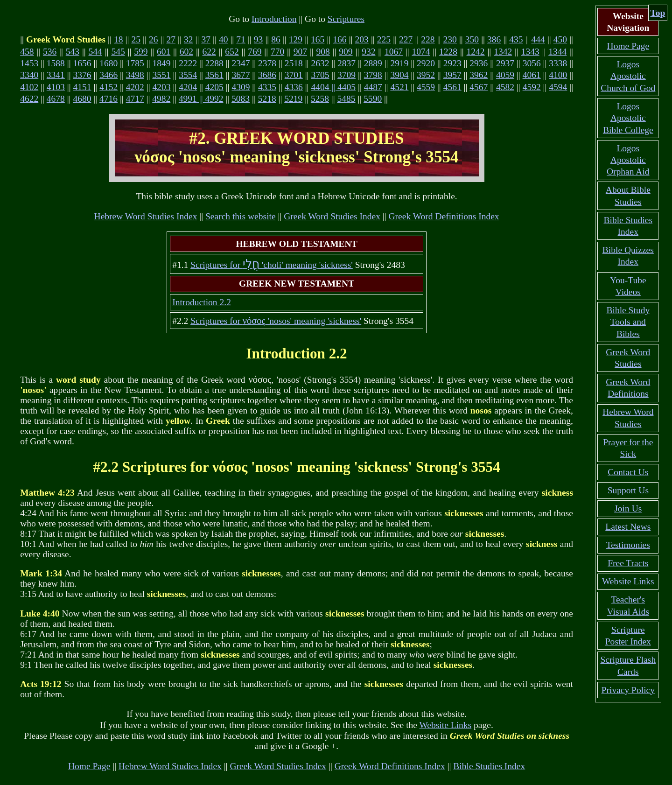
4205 (214, 87)
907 (300, 52)
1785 (135, 63)
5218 (267, 99)
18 (119, 39)
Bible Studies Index (489, 766)
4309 (241, 87)
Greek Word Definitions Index (444, 216)
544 (95, 52)
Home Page (89, 766)
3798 (373, 75)
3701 (294, 75)
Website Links (446, 725)
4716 (108, 99)
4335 (267, 87)
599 (141, 52)
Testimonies (628, 545)
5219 (293, 99)
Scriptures (346, 19)
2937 (505, 63)
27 (171, 39)
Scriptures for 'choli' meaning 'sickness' (272, 265)
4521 (399, 87)
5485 (346, 99)
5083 (241, 99)
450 (560, 39)
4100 (558, 75)
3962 (479, 75)
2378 (267, 63)
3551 (161, 75)
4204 (188, 87)
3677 (241, 75)
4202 (135, 87)
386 (494, 39)
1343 (530, 52)
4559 (426, 87)
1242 (476, 52)
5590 (373, 99)
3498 (135, 75)
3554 (188, 75)
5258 (320, 99)
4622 (29, 99)
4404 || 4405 (333, 87)
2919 (399, 63)
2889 (373, 63)
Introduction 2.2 (202, 302)
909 (346, 52)
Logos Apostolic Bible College (628, 118)
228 (428, 39)
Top (658, 13)
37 (206, 39)
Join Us (628, 508)
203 (362, 39)
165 (318, 39)
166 (339, 39)
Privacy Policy (628, 690)
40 (224, 39)
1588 (56, 63)
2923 (452, 63)
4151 (82, 87)
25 (136, 39)
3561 (214, 75)
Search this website (241, 216)
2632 (320, 63)
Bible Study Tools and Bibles (628, 322)
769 (255, 52)
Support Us (628, 490)
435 (516, 39)
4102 (29, 87)
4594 (558, 87)
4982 (161, 99)
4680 (82, 99)
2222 (188, 63)
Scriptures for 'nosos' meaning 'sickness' (276, 321)
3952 (426, 75)
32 (189, 39)
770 (277, 52)
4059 (505, 75)
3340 (29, 75)
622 (209, 52)
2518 (294, 63)
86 (276, 39)
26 (154, 39)
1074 (421, 52)
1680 (108, 63)
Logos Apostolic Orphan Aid (628, 160)
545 (118, 52)
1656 (82, 63)
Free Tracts (628, 563)
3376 (82, 75)
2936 (479, 63)
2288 (214, 63)
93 (259, 39)
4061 (532, 75)
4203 (161, 87)
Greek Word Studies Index (332, 216)
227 (406, 39)
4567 (479, 87)
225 (384, 39)
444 (538, 39)
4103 (56, 87)
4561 (452, 87)
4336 (294, 87)
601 (164, 52)
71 (241, 39)
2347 (241, 63)
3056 (532, 63)
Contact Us (628, 472)
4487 (373, 87)
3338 (558, 63)
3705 (320, 75)
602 (186, 52)
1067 (394, 52)
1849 (161, 63)
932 (368, 52)
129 (296, 39)
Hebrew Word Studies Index (146, 216)
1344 (557, 52)
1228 (448, 52)
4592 (532, 87)
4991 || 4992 (201, 99)
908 (323, 52)
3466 (108, 75)
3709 (346, 75)
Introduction (274, 19)
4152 (108, 87)
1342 (503, 52)
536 (50, 52)
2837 (346, 63)
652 (232, 52)
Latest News (628, 527)
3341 (56, 75)
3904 (399, 75)
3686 (267, 75)
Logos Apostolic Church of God (628, 76)
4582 (505, 87)
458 (27, 52)
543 (73, 52)
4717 (135, 99)
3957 (452, 75)
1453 (29, 63)
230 (450, 39)
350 (472, 39)
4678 (56, 99)
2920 (426, 63)
